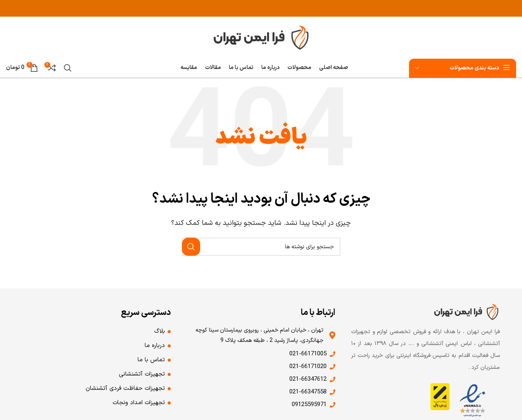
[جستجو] (68, 68)
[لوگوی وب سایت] (261, 37)
